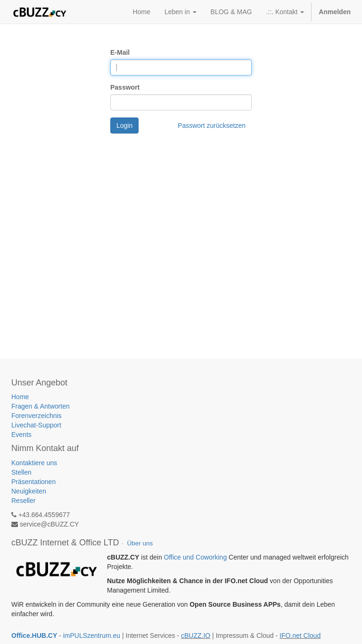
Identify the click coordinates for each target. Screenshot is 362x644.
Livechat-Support (36, 425)
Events (21, 435)
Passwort (125, 87)
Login (124, 125)
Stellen (21, 472)
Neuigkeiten (29, 491)
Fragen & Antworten (41, 406)
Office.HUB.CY (34, 636)
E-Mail (120, 52)
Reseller (23, 501)
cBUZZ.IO (196, 636)
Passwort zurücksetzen (212, 125)
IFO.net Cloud (300, 636)
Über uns (140, 543)
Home (20, 397)
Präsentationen (33, 482)
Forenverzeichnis (37, 416)
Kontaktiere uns (34, 463)
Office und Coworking (196, 557)
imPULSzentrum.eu (92, 636)
